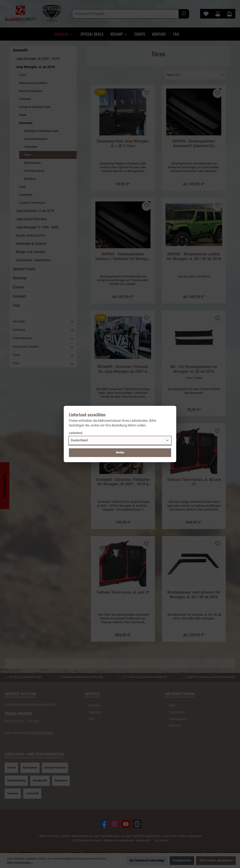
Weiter (120, 452)
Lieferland (76, 433)
